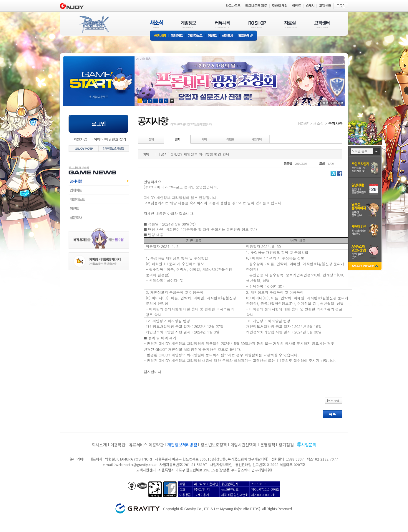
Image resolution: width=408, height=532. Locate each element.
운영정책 (268, 445)
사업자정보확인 (221, 465)
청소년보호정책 (214, 445)
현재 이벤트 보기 (172, 101)
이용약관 (118, 445)
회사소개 (99, 445)
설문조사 (228, 36)
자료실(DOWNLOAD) (290, 24)
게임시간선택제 (244, 445)
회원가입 (80, 139)
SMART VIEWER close (365, 267)
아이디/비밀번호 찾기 (110, 139)
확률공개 (247, 36)
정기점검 (286, 445)
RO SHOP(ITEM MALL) (257, 24)
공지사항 (159, 36)
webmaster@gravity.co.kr (136, 465)
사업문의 (309, 445)
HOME (303, 123)
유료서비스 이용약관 (146, 445)
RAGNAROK (94, 24)
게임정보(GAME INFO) (189, 24)
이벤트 (212, 36)
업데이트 (177, 36)
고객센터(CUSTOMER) (322, 24)
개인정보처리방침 (182, 445)
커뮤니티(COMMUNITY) (223, 24)
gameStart (99, 75)
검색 (377, 151)
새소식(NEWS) (157, 24)
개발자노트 (195, 36)
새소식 (318, 123)
